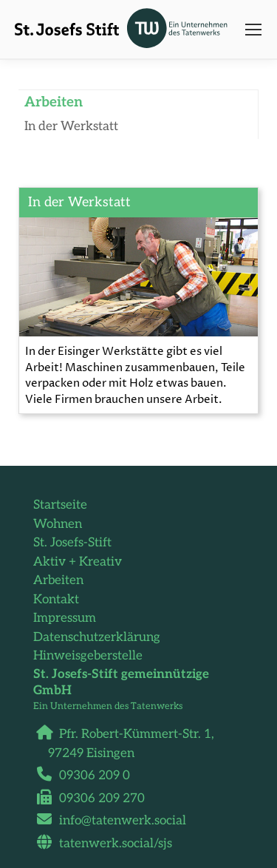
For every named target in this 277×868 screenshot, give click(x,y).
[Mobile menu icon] (253, 30)
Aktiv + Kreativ (78, 562)
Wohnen (58, 524)
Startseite (60, 505)
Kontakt (56, 600)
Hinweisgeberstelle (88, 656)
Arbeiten (58, 580)
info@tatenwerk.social (117, 821)
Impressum (65, 618)
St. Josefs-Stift (72, 543)
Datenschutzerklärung (97, 637)
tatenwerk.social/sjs (110, 844)
